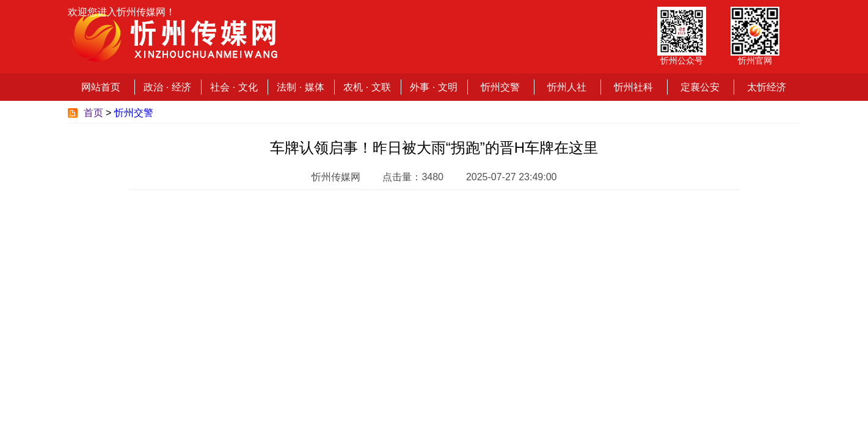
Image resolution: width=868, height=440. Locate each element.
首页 (93, 113)
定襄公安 (700, 87)
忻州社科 (633, 87)
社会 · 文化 (234, 87)
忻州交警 (500, 87)
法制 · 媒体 (300, 87)
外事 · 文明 (433, 87)
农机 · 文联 (367, 87)
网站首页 (101, 87)
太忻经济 (767, 87)
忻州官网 (755, 61)
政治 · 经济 (167, 87)
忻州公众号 (682, 61)
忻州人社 (567, 87)
